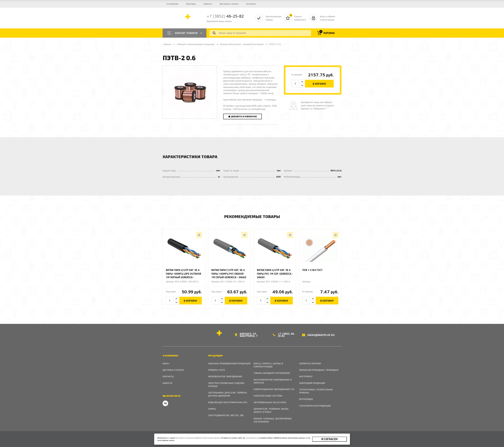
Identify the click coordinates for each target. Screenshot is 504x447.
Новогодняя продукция (312, 381)
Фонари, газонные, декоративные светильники (273, 418)
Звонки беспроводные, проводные (319, 368)
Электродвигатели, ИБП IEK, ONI (226, 413)
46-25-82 (225, 16)
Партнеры (191, 4)
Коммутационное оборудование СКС (274, 387)
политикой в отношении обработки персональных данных (198, 438)
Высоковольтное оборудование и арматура (273, 379)
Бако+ (166, 361)
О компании (172, 4)
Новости (208, 4)
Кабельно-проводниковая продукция (196, 44)
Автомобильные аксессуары (270, 400)
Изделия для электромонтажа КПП (228, 400)
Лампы (212, 407)
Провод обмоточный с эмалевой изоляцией (242, 44)
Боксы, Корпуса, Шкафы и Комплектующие (268, 363)
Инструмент (306, 374)
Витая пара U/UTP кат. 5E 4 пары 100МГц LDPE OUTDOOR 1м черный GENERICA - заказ (184, 274)
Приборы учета (217, 368)
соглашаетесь (251, 438)
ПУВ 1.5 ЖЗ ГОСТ (312, 270)
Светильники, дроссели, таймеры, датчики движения (228, 392)
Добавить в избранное (243, 116)
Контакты (251, 4)
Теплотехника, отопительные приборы (316, 389)
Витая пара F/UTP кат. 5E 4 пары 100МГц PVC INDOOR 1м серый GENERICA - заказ (229, 273)
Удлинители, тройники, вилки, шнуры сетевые (271, 408)
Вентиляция (306, 397)
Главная (167, 44)
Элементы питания (310, 361)
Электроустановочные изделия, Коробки (226, 382)
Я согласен (329, 439)
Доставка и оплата (229, 4)
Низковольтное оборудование (225, 374)
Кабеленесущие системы (268, 394)
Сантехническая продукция (315, 404)
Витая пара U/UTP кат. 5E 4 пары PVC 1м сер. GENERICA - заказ (275, 273)
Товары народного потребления (272, 371)
